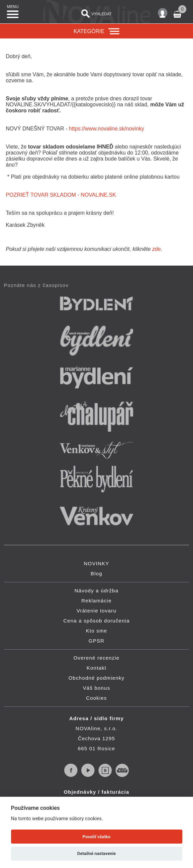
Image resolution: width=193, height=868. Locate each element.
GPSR (96, 641)
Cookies (96, 698)
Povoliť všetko (96, 837)
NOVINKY (97, 563)
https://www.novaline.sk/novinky (107, 129)
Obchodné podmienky (97, 678)
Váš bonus (97, 688)
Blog (96, 573)
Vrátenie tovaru (96, 611)
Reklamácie (96, 601)
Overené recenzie (97, 658)
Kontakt (96, 668)
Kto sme (96, 631)
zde (157, 249)
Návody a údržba (96, 591)
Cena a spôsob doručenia (96, 621)
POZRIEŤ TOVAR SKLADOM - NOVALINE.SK (61, 195)
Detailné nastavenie (96, 853)
